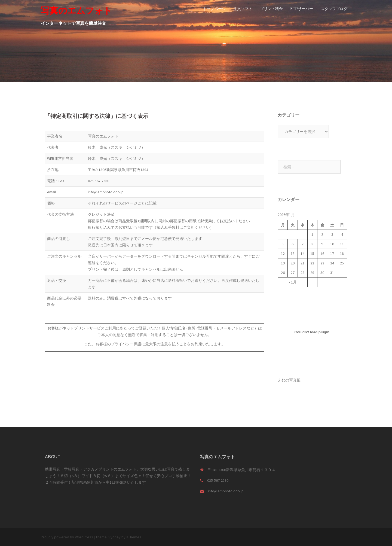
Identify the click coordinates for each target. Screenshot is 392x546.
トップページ (214, 9)
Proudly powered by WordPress (67, 537)
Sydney (114, 537)
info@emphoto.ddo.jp (226, 491)
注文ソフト (243, 9)
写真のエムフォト (76, 10)
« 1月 (293, 282)
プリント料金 (271, 9)
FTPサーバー (302, 9)
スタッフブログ (334, 9)
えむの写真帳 (289, 380)
